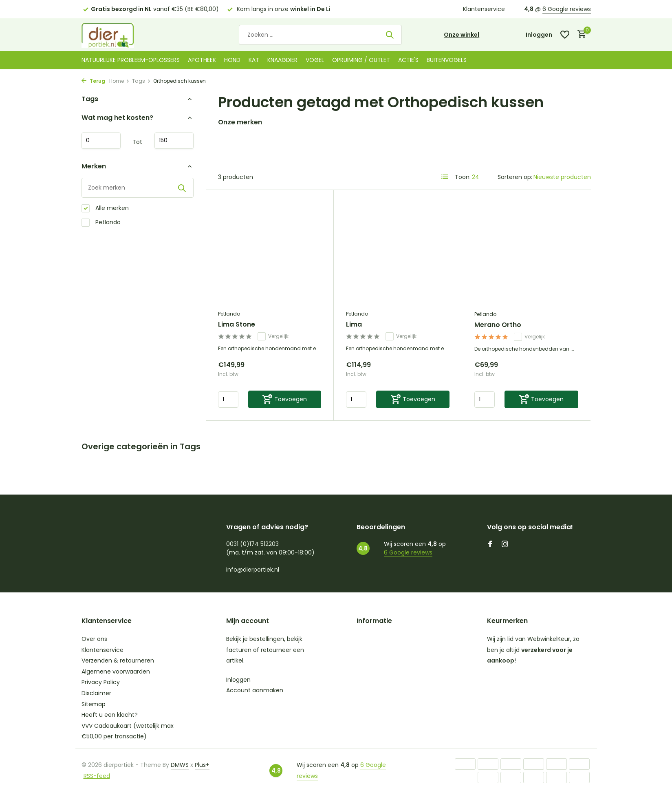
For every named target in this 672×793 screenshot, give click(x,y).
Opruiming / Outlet (361, 60)
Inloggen (238, 680)
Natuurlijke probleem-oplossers (131, 60)
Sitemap (94, 704)
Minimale (101, 141)
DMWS (180, 765)
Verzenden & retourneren (118, 660)
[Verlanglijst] (565, 35)
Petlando (101, 222)
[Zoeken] (320, 35)
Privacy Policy (101, 682)
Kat (254, 60)
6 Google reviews (567, 9)
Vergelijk (273, 336)
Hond (232, 60)
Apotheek (202, 60)
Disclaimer (96, 693)
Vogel (315, 60)
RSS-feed (97, 776)
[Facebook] (490, 545)
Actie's (408, 60)
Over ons (94, 639)
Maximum (174, 141)
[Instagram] (505, 545)
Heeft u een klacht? (110, 715)
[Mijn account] (539, 35)
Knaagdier (282, 60)
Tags (141, 81)
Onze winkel (462, 35)
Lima (354, 325)
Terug (93, 81)
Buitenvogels (447, 60)
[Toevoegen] (285, 399)
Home (119, 81)
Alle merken (105, 208)
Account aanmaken (255, 690)
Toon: (463, 177)
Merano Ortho (498, 325)
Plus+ (202, 765)
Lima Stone (237, 325)
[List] (445, 177)
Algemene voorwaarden (116, 672)
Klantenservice (484, 9)
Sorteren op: (515, 177)
